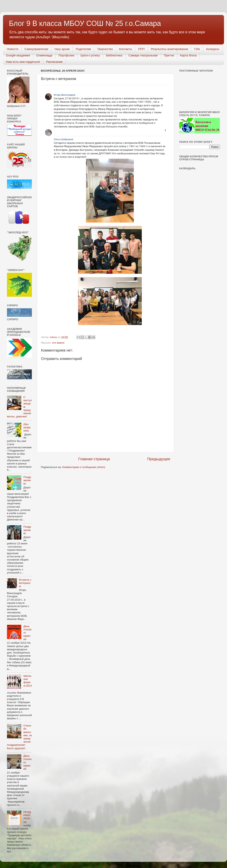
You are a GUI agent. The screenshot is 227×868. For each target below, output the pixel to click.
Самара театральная (143, 55)
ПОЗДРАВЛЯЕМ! (27, 815)
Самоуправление (36, 49)
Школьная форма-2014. (27, 682)
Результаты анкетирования (169, 49)
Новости (13, 49)
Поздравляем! (27, 480)
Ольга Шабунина (64, 139)
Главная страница (94, 459)
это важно (58, 343)
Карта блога (188, 55)
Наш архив (62, 49)
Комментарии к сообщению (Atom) (84, 467)
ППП (141, 49)
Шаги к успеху (90, 55)
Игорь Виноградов (65, 95)
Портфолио (67, 55)
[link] (165, 95)
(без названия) (27, 427)
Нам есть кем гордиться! (23, 62)
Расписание (54, 62)
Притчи (169, 55)
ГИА (197, 49)
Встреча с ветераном (25, 583)
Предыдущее (159, 459)
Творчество (105, 49)
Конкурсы (213, 49)
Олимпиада (44, 55)
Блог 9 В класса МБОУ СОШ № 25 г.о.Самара (85, 23)
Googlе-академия (18, 55)
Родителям (83, 49)
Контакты (126, 49)
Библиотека (114, 55)
